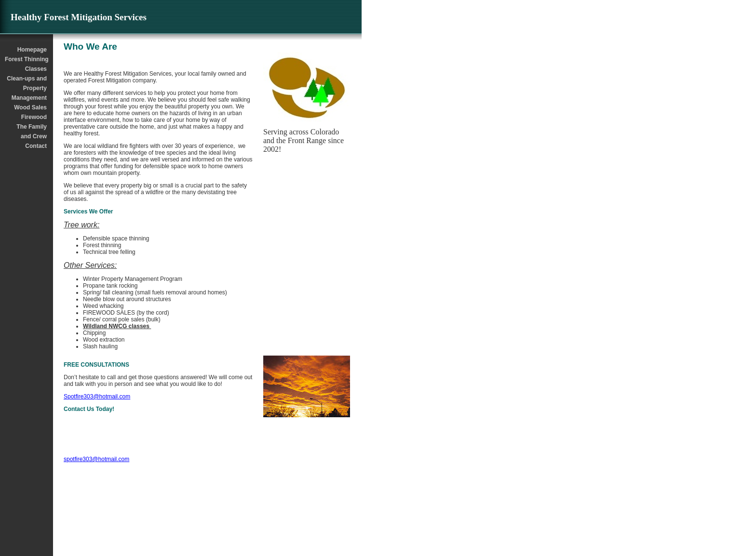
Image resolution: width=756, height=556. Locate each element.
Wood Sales (30, 107)
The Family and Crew (32, 132)
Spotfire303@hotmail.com (97, 397)
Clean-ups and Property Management (27, 88)
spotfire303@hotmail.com (96, 459)
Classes (36, 69)
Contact (36, 146)
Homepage (32, 50)
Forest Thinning (27, 59)
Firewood (34, 117)
